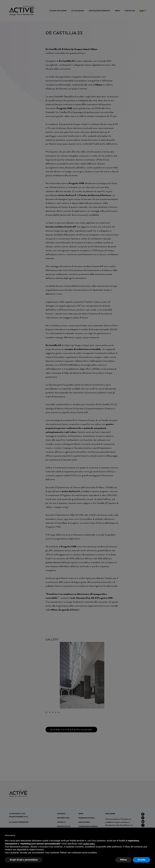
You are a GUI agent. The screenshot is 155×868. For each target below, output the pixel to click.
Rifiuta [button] (124, 860)
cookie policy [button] (89, 844)
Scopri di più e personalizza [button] (24, 860)
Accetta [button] (141, 860)
